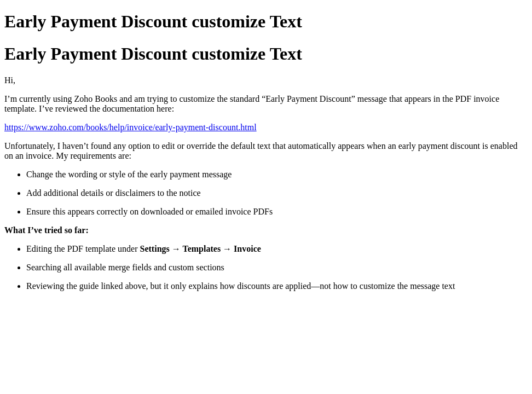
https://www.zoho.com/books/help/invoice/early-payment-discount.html (131, 127)
